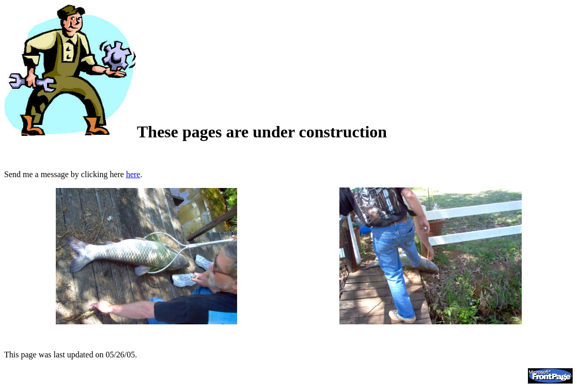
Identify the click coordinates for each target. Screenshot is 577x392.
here (133, 174)
